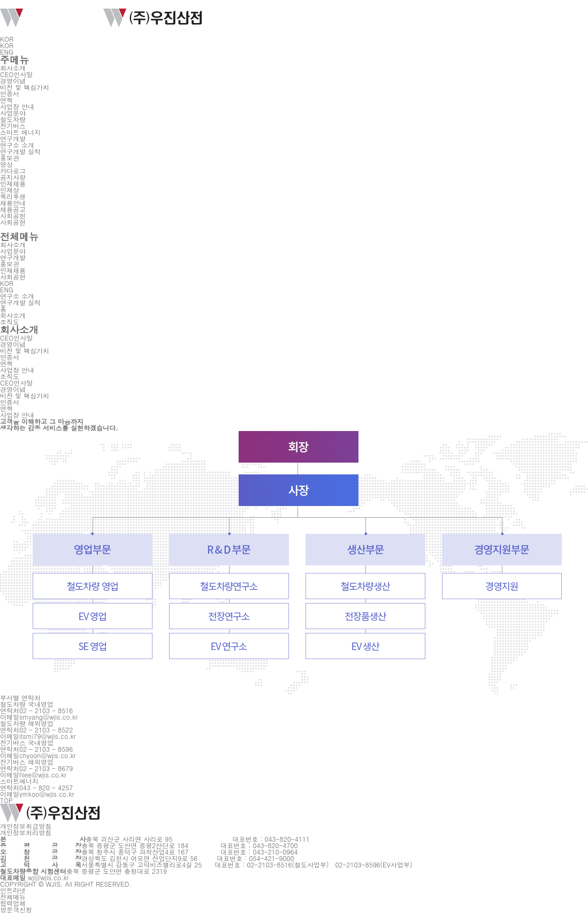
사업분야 (13, 113)
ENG (7, 52)
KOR (10, 39)
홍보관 (10, 158)
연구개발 (13, 138)
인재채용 (13, 183)
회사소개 (13, 68)
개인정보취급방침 (26, 826)
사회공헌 (13, 216)
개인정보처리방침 (26, 832)
